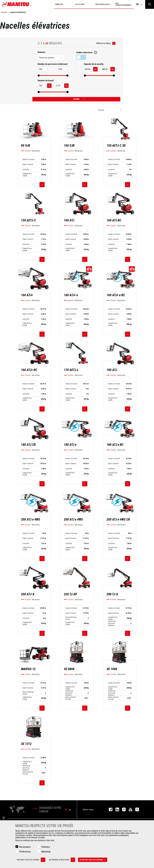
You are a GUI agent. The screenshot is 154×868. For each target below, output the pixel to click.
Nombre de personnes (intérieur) (112, 623)
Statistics (46, 847)
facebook (109, 809)
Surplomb (26, 170)
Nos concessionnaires (123, 4)
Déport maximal (28, 164)
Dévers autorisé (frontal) (71, 698)
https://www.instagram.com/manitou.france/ (122, 809)
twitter (136, 809)
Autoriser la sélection (62, 860)
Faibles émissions (81, 57)
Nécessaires (25, 847)
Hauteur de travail (28, 159)
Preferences (25, 852)
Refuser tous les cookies (31, 860)
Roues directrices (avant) (71, 618)
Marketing (46, 852)
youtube (129, 809)
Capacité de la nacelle (27, 175)
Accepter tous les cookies (93, 860)
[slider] (39, 76)
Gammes (41, 52)
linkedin (116, 809)
